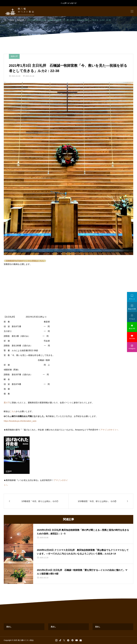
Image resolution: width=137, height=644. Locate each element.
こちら (13, 411)
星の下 (7, 403)
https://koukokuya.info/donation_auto (20, 421)
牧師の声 (14, 56)
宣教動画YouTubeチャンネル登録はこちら (25, 261)
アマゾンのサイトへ (109, 430)
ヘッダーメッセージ (69, 3)
